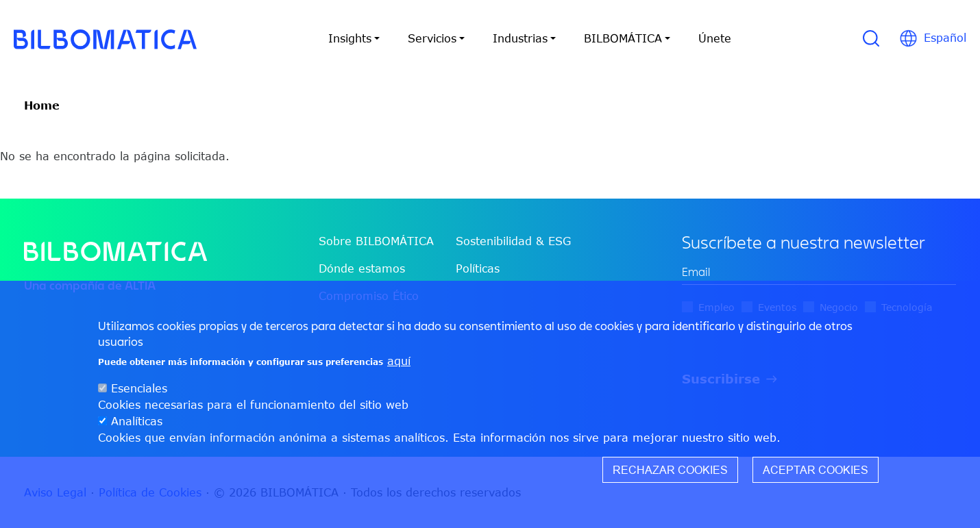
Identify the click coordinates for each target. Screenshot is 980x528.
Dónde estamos (362, 268)
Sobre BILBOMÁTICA (376, 241)
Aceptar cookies (816, 470)
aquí (399, 361)
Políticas (478, 268)
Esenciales (139, 388)
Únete (715, 38)
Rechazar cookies (670, 470)
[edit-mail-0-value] (819, 272)
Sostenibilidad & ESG (513, 241)
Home (42, 105)
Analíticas (137, 421)
